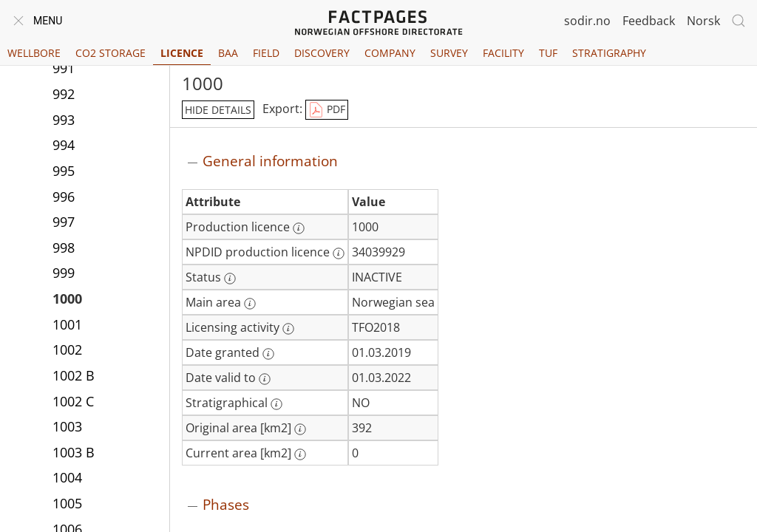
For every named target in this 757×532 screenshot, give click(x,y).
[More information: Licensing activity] (288, 329)
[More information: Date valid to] (265, 379)
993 (64, 120)
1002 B (74, 375)
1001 (67, 324)
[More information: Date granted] (268, 354)
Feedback (649, 21)
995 (64, 171)
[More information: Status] (230, 279)
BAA (228, 53)
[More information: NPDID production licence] (339, 253)
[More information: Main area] (250, 304)
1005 (67, 503)
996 (64, 197)
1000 (67, 299)
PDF (327, 110)
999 (64, 273)
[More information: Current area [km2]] (300, 454)
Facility (503, 53)
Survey (449, 53)
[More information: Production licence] (299, 228)
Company (390, 53)
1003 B (74, 452)
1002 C (73, 401)
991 (64, 68)
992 (64, 94)
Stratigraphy (609, 53)
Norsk (703, 21)
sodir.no (587, 21)
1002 (67, 349)
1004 (67, 477)
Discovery (322, 53)
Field (266, 53)
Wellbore (34, 53)
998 (64, 248)
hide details (218, 110)
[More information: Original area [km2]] (300, 429)
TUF (548, 53)
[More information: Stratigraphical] (276, 404)
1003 (67, 426)
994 (64, 145)
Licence (182, 53)
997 (64, 222)
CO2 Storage (111, 53)
